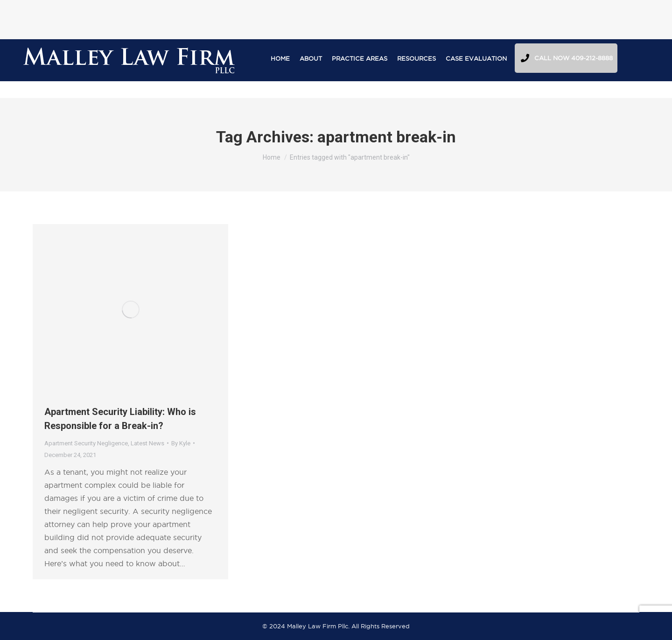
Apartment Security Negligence (86, 443)
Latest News (147, 443)
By (181, 443)
